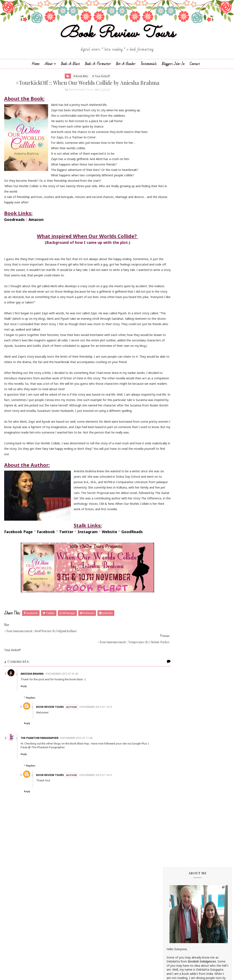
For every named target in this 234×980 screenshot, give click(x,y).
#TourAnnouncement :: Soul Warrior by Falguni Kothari (199, 813)
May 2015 (182, 894)
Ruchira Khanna (177, 490)
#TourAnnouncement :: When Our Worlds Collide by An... (201, 793)
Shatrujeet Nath (178, 525)
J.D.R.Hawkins (175, 308)
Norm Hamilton (177, 476)
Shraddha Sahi (176, 532)
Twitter (66, 575)
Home (36, 70)
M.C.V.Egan (174, 451)
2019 (175, 729)
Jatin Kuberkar (176, 423)
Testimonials (149, 70)
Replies (31, 730)
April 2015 (182, 899)
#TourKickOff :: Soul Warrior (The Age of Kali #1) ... (200, 843)
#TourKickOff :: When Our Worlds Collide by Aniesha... (201, 823)
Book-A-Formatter (98, 70)
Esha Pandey (175, 392)
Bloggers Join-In (173, 70)
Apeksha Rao (175, 339)
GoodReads (132, 575)
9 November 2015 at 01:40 (64, 706)
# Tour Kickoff (92, 83)
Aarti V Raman (176, 311)
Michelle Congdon (179, 465)
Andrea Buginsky (178, 325)
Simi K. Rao (174, 535)
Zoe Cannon (175, 546)
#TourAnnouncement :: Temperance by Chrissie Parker (199, 833)
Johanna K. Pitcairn (179, 427)
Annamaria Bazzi (178, 332)
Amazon (36, 236)
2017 (175, 739)
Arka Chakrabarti (178, 343)
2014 (175, 919)
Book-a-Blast (70, 70)
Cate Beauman (177, 357)
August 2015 (184, 889)
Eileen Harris (175, 381)
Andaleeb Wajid (177, 322)
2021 (175, 719)
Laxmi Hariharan (178, 444)
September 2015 (187, 884)
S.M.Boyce (174, 497)
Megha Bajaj (175, 462)
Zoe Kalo (173, 549)
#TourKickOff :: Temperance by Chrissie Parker (200, 803)
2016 (175, 744)
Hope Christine (177, 416)
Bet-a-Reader (126, 70)
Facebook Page (18, 575)
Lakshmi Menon (177, 441)
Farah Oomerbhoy (179, 402)
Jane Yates (174, 420)
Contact (195, 70)
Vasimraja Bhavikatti (180, 542)
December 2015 (186, 753)
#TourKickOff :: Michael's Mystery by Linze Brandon (198, 764)
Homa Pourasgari (178, 413)
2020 (175, 724)
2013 (175, 924)
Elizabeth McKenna (179, 385)
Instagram (88, 575)
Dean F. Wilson (177, 374)
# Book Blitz (72, 83)
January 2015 (184, 914)
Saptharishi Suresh (179, 511)
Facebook (46, 575)
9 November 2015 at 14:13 (98, 740)
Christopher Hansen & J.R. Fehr (187, 367)
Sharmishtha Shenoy (180, 521)
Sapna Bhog (175, 507)
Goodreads (14, 236)
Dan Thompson (177, 371)
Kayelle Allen (175, 434)
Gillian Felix (174, 406)
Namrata (173, 469)
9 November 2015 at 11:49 (79, 771)
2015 (175, 749)
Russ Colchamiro (178, 493)
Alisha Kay (173, 318)
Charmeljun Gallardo (180, 360)
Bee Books (174, 350)
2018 (175, 734)
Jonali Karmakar (177, 430)
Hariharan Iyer (176, 409)
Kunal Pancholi (176, 437)
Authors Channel (178, 346)
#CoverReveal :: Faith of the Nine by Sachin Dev (197, 873)
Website (110, 575)
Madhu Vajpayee (178, 455)
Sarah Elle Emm (177, 514)
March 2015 (183, 904)
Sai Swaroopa (176, 504)
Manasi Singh (175, 458)
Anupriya (172, 336)
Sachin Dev (174, 500)
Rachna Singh (176, 483)
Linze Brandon (176, 448)
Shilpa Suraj (174, 528)
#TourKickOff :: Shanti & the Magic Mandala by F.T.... (197, 783)
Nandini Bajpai (176, 472)
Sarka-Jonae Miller (179, 518)
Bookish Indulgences (202, 173)
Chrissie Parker (177, 364)
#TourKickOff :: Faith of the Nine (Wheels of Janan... (201, 853)
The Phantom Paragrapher (42, 771)
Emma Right (175, 388)
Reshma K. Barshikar (180, 486)
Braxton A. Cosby (178, 353)
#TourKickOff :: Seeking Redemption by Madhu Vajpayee (199, 774)
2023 (175, 709)
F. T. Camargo (176, 395)
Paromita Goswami (180, 479)
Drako (171, 378)
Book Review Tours (117, 38)
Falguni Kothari (177, 399)
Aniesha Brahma (35, 706)
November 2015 (186, 758)
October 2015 (185, 879)
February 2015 (185, 909)
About (49, 70)
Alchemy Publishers (180, 315)
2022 (175, 714)
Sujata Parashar (177, 539)
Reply (26, 719)
